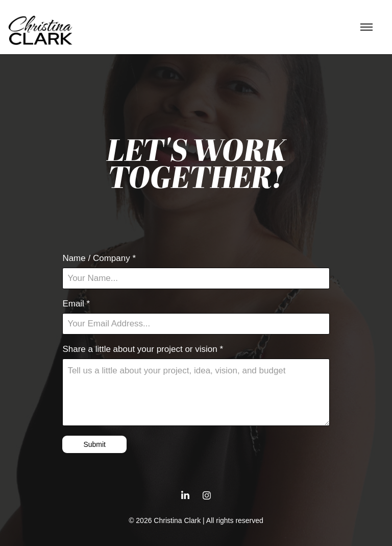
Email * (76, 304)
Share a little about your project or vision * (143, 349)
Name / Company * (99, 258)
